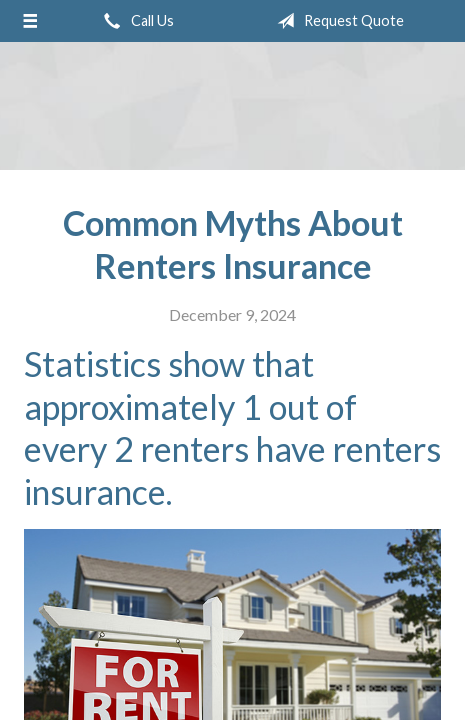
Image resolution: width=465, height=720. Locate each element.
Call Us (135, 21)
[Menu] (30, 21)
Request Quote (336, 21)
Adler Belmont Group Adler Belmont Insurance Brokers (233, 107)
